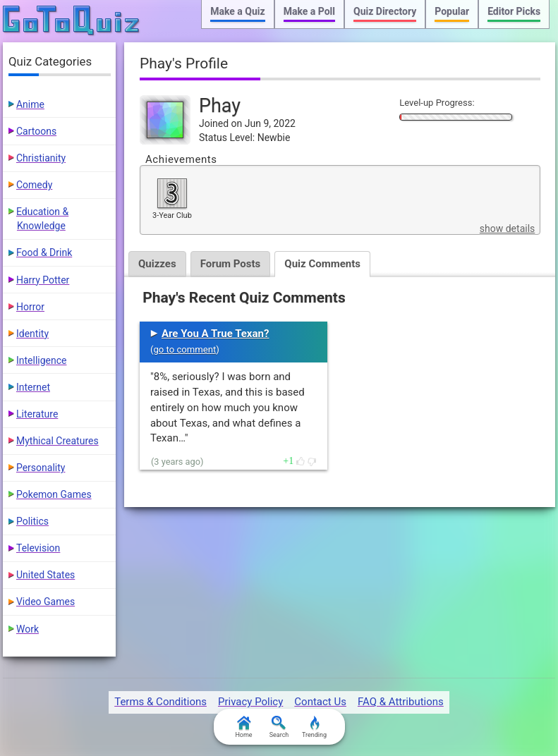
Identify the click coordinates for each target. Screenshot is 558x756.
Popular (452, 11)
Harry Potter (43, 280)
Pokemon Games (54, 494)
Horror (30, 307)
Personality (41, 468)
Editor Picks (514, 11)
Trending (314, 727)
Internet (33, 387)
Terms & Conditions (160, 702)
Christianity (41, 158)
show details (507, 228)
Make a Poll (309, 11)
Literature (37, 414)
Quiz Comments (322, 264)
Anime (30, 104)
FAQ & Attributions (401, 702)
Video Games (46, 602)
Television (38, 548)
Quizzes (157, 264)
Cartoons (36, 131)
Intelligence (42, 360)
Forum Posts (231, 264)
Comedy (34, 185)
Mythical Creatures (57, 441)
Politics (32, 521)
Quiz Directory (385, 11)
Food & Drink (44, 252)
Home (243, 727)
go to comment (184, 349)
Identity (32, 334)
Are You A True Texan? (215, 334)
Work (28, 629)
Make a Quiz (237, 11)
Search (279, 727)
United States (46, 575)
